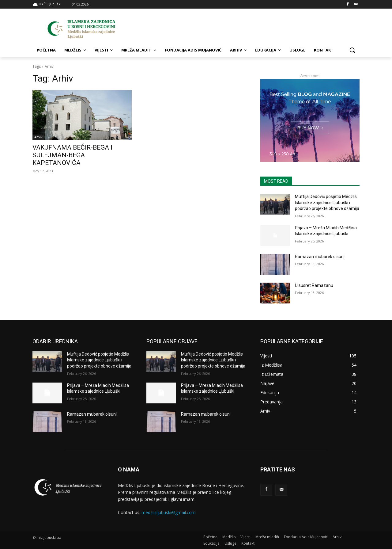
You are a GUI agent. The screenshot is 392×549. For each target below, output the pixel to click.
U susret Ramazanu (314, 285)
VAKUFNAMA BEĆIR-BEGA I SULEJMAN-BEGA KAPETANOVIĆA (72, 155)
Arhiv (38, 137)
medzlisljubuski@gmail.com (169, 512)
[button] (352, 50)
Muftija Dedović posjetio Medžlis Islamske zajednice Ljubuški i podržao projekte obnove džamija (327, 202)
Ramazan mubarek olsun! (320, 257)
